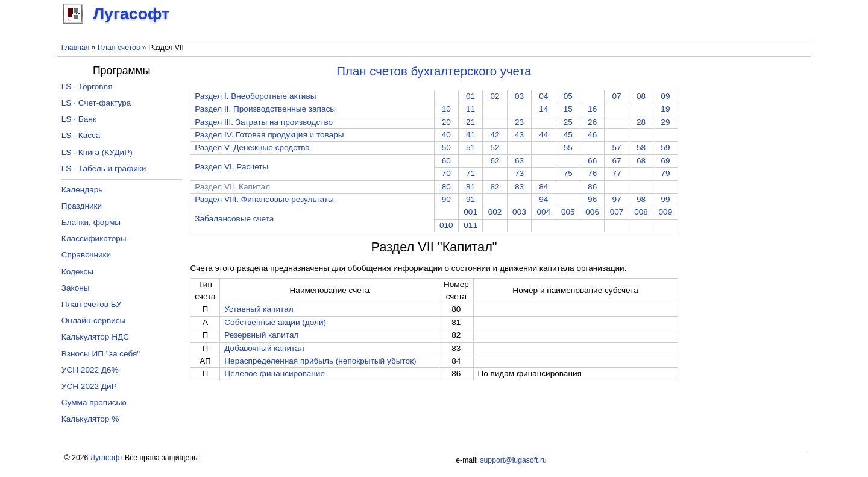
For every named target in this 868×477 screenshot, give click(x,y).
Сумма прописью (94, 403)
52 (495, 147)
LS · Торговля (87, 87)
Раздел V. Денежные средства (252, 147)
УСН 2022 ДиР (89, 386)
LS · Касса (81, 135)
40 (446, 135)
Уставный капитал (259, 309)
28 (641, 122)
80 (446, 187)
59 (665, 147)
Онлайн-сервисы (94, 321)
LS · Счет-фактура (96, 103)
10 (446, 109)
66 (592, 161)
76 (592, 173)
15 (568, 109)
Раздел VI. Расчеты (231, 167)
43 (519, 135)
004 (544, 212)
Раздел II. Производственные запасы (265, 109)
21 (470, 122)
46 (592, 135)
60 (446, 161)
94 (543, 199)
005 (568, 212)
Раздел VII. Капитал (232, 187)
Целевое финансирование (275, 374)
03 (519, 96)
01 (470, 96)
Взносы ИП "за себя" (101, 354)
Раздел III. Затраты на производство (264, 122)
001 (470, 212)
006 (592, 212)
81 (470, 187)
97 (617, 199)
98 (641, 199)
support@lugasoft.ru (513, 460)
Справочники (86, 255)
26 (592, 122)
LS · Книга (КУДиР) (97, 152)
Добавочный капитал (264, 348)
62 (495, 161)
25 (568, 122)
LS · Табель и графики (104, 169)
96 (592, 199)
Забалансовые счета (234, 219)
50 (446, 147)
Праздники (82, 206)
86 (592, 187)
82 (495, 187)
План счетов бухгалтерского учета (434, 71)
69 (665, 161)
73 (519, 173)
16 (592, 109)
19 (665, 109)
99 (665, 199)
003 (519, 212)
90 (446, 199)
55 (568, 147)
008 (641, 212)
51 (470, 147)
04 (543, 96)
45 (568, 135)
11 (470, 109)
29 (665, 122)
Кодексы (77, 272)
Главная (76, 48)
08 (641, 96)
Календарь (82, 190)
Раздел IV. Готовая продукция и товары (269, 135)
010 (446, 225)
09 (665, 96)
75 (568, 173)
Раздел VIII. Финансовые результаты (264, 199)
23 (519, 122)
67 (617, 161)
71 (470, 173)
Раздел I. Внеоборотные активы (255, 96)
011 (470, 225)
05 (568, 96)
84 (543, 187)
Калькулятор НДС (95, 337)
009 (666, 212)
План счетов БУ (91, 304)
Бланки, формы (91, 222)
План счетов (119, 48)
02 (495, 96)
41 (470, 135)
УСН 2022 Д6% (90, 370)
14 (543, 109)
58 (641, 147)
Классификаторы (94, 238)
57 (617, 147)
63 (519, 161)
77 (617, 173)
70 (446, 173)
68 (641, 161)
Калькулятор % (90, 419)
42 (495, 135)
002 (495, 212)
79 (665, 173)
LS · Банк (79, 119)
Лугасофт (107, 458)
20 (446, 122)
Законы (76, 288)
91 (470, 199)
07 (617, 96)
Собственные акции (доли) (275, 322)
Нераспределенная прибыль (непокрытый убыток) (320, 361)
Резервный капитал (261, 335)
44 (543, 135)
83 (519, 187)
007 (617, 212)
